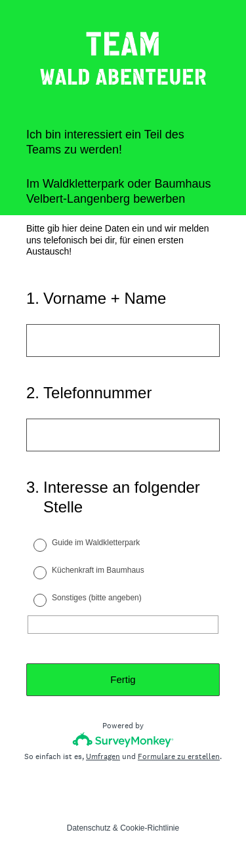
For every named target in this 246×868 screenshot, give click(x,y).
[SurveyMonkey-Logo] (123, 740)
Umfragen (103, 756)
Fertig (123, 679)
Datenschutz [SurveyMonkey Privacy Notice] (89, 828)
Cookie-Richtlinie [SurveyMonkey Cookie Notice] (150, 828)
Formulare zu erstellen (179, 756)
